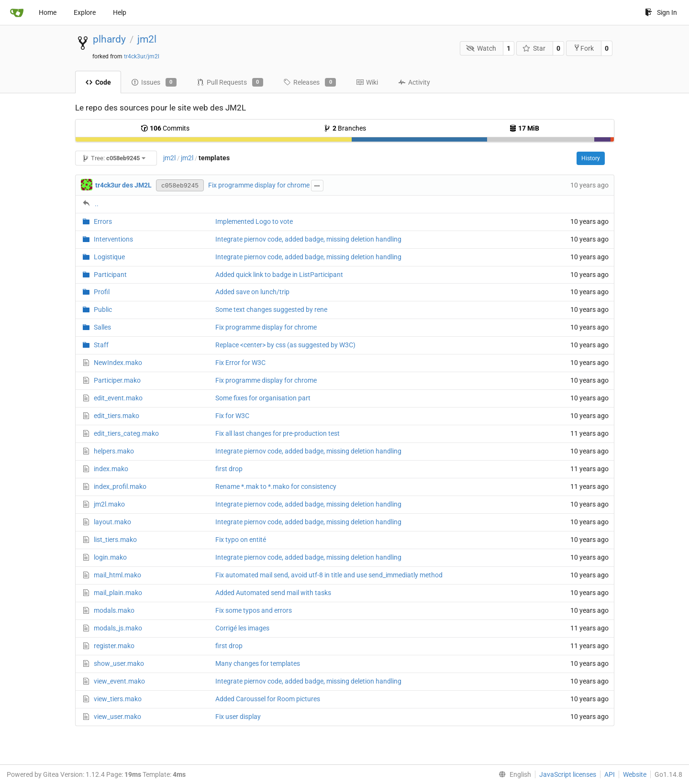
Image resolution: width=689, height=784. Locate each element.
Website (635, 774)
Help (120, 12)
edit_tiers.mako (117, 416)
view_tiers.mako (118, 699)
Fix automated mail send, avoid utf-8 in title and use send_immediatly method (329, 575)
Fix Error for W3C (240, 363)
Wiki (367, 82)
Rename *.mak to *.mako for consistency (276, 486)
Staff (101, 345)
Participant (110, 275)
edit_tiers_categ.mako (126, 433)
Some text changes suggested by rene (271, 309)
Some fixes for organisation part (263, 398)
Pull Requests (230, 82)
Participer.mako (117, 380)
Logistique (109, 257)
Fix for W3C (232, 416)
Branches (345, 128)
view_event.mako (119, 681)
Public (103, 309)
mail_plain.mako (118, 593)
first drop (229, 469)
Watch (481, 48)
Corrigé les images (242, 628)
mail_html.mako (117, 575)
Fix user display (238, 717)
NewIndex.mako (118, 363)
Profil (102, 292)
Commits (165, 128)
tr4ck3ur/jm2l (142, 56)
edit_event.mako (118, 398)
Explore (85, 12)
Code (98, 82)
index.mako (111, 469)
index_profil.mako (120, 486)
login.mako (110, 557)
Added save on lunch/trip (252, 292)
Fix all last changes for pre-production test (278, 433)
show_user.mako (119, 663)
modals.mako (114, 610)
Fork (583, 48)
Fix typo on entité (241, 540)
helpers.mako (114, 451)
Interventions (113, 239)
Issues (154, 82)
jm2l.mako (109, 504)
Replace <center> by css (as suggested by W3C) (285, 345)
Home (48, 12)
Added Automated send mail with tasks (273, 593)
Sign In (661, 12)
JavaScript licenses (568, 774)
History (591, 158)
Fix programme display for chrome (259, 185)
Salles (102, 327)
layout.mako (112, 522)
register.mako (114, 646)
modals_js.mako (118, 628)
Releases (310, 82)
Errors (103, 221)
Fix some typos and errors (254, 610)
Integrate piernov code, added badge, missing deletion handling (308, 239)
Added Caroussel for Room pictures (268, 699)
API (610, 774)
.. (97, 204)
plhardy (109, 39)
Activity (414, 82)
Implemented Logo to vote (254, 221)
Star (534, 48)
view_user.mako (117, 717)
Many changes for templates (258, 663)
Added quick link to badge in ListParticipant (279, 275)
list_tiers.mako (115, 540)
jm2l (147, 39)
